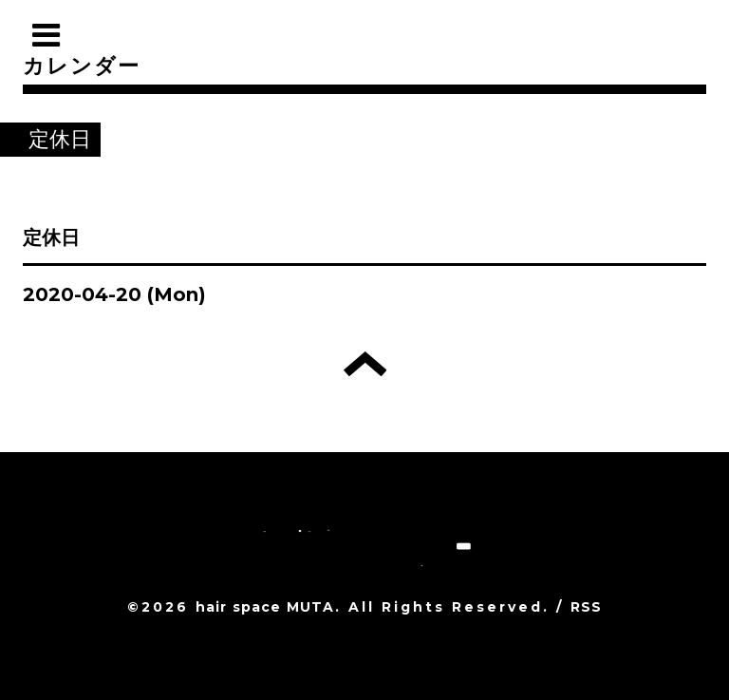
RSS (587, 607)
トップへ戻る (365, 364)
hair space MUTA (265, 607)
